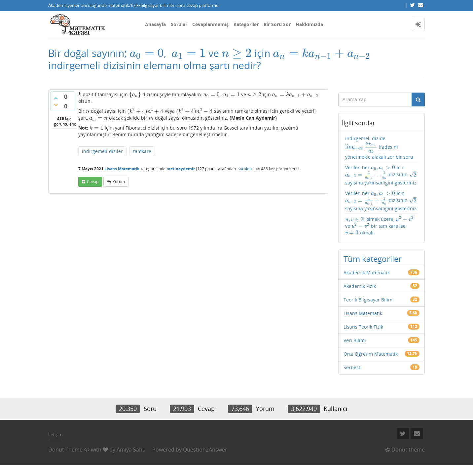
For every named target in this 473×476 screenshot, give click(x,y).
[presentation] (147, 53)
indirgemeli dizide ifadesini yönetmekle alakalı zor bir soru (379, 148)
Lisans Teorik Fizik (363, 327)
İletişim (55, 434)
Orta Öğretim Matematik (371, 354)
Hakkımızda (309, 24)
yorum (119, 182)
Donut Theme (65, 450)
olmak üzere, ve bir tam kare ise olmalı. (380, 226)
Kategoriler (246, 24)
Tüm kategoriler (373, 259)
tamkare (142, 151)
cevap (93, 182)
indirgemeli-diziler (102, 151)
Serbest (352, 367)
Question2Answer (205, 450)
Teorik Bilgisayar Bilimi (369, 300)
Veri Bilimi (355, 340)
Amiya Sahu (131, 450)
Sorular (179, 24)
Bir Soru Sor (277, 24)
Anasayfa (155, 24)
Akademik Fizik (360, 286)
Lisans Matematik (122, 169)
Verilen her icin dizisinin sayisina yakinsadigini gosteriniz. (382, 175)
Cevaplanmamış (210, 24)
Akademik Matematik (367, 273)
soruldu (245, 169)
